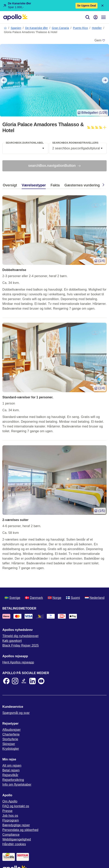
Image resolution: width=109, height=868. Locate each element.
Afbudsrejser (11, 730)
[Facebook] (6, 681)
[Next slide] (105, 80)
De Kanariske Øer (36, 28)
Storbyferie (10, 739)
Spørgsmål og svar (16, 713)
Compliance (11, 835)
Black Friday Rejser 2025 (21, 645)
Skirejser (9, 744)
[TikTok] (24, 681)
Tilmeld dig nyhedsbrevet (20, 636)
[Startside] (15, 17)
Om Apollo (10, 801)
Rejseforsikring (13, 780)
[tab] (11, 186)
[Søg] (88, 17)
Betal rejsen (11, 770)
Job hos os (10, 816)
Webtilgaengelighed (17, 839)
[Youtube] (41, 681)
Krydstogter (11, 749)
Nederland (95, 598)
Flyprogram (11, 820)
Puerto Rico (80, 28)
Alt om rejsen (12, 765)
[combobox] (25, 148)
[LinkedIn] (33, 681)
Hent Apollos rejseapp (18, 662)
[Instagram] (15, 681)
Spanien (16, 28)
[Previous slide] (4, 80)
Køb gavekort (12, 641)
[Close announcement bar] (102, 6)
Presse (7, 811)
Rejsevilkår (10, 775)
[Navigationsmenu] (103, 17)
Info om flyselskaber (17, 785)
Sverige (12, 598)
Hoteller (97, 28)
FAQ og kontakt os (16, 806)
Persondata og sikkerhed (20, 830)
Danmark (34, 598)
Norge (55, 598)
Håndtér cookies (14, 844)
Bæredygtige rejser (16, 825)
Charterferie (11, 734)
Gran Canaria (60, 28)
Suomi (73, 598)
